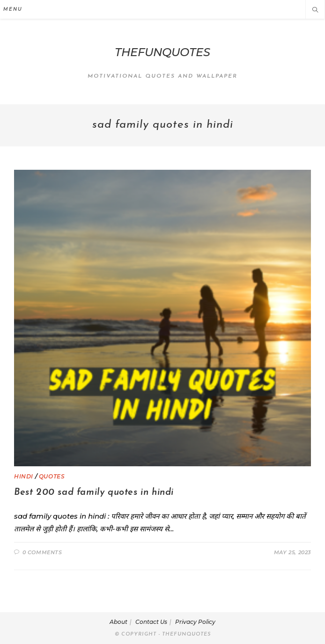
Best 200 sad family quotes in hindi (94, 492)
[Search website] (315, 10)
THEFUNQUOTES (162, 52)
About (118, 622)
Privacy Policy (195, 622)
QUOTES (52, 476)
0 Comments (42, 552)
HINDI (24, 476)
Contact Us (151, 622)
